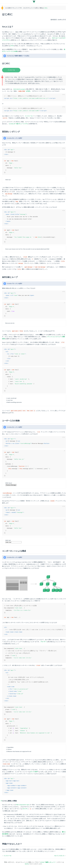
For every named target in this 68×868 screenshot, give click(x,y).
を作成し (25, 91)
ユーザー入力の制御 (11, 421)
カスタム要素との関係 (9, 801)
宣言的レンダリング (11, 132)
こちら (45, 8)
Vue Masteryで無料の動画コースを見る (18, 56)
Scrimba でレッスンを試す (15, 284)
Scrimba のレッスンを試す (15, 138)
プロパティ (44, 642)
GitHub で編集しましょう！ (48, 862)
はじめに (6, 63)
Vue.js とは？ (8, 27)
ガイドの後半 (34, 772)
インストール (11, 70)
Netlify (27, 864)
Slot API (25, 809)
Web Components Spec (23, 805)
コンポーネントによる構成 (14, 551)
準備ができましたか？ (12, 844)
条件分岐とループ (10, 277)
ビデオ (12, 46)
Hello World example (19, 89)
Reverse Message (11, 485)
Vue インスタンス (59, 856)
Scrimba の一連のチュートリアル (18, 124)
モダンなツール (56, 38)
